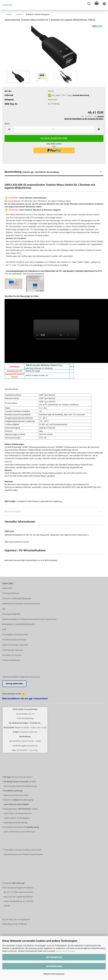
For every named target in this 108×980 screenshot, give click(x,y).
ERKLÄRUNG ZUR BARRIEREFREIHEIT (19, 624)
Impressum (7, 588)
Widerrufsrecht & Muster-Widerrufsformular (21, 604)
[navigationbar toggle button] (104, 4)
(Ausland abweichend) (81, 96)
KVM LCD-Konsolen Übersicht (15, 645)
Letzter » (20, 14)
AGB (4, 629)
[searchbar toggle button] (89, 4)
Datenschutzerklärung (65, 951)
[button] (9, 129)
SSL (4, 609)
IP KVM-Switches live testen (14, 640)
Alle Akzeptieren (54, 957)
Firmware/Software (11, 593)
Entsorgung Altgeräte (11, 614)
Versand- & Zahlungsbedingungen (17, 598)
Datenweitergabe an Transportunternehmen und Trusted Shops (29, 619)
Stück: (7, 124)
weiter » (10, 14)
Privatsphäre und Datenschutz (15, 635)
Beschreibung (32, 172)
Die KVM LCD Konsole (12, 655)
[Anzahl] (54, 129)
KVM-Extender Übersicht (13, 650)
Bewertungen (13, 511)
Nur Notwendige (54, 966)
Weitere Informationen (54, 974)
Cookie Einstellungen (11, 660)
